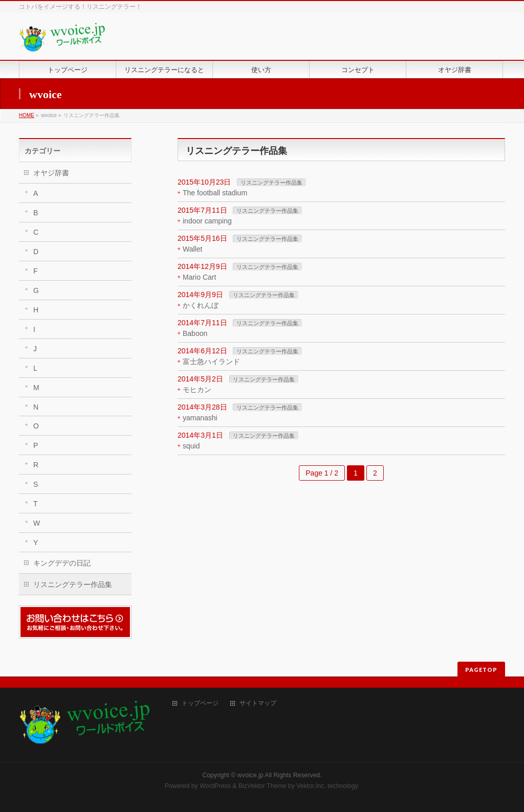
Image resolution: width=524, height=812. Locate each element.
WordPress (215, 786)
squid (191, 446)
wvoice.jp (250, 775)
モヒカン (197, 390)
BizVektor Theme (263, 786)
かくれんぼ (201, 305)
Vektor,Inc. (311, 786)
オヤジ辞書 (51, 173)
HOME (27, 115)
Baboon (195, 333)
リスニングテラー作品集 (271, 183)
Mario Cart (199, 277)
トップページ (200, 703)
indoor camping (207, 221)
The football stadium (215, 193)
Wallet (192, 249)
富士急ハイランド (211, 362)
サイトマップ (258, 703)
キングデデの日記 (62, 563)
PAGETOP (481, 670)
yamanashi (200, 418)
